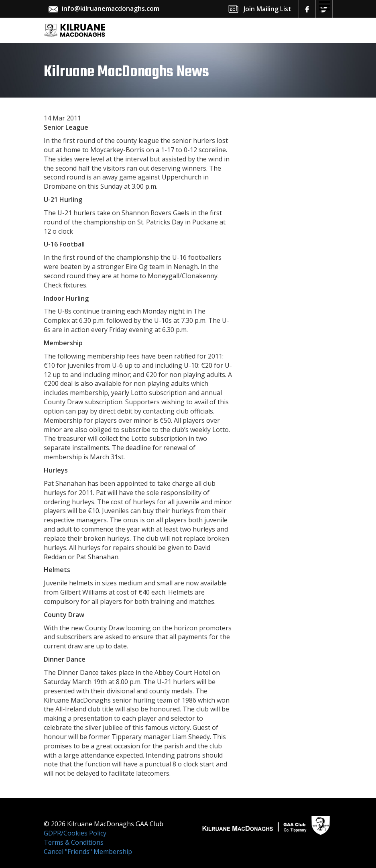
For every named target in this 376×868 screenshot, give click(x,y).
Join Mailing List (267, 9)
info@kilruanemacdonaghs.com (111, 8)
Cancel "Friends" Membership (88, 852)
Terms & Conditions (74, 842)
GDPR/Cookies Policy (75, 833)
